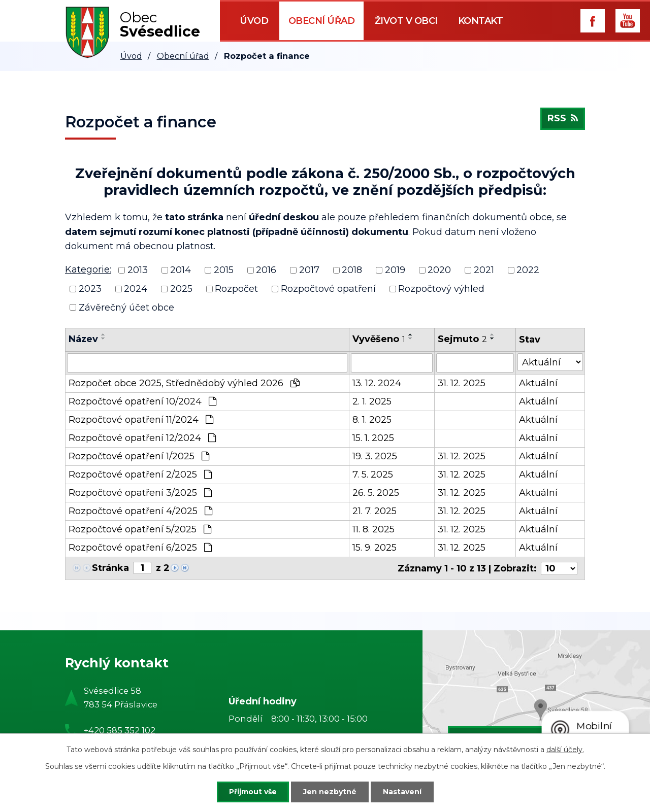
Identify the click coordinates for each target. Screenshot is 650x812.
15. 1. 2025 (373, 438)
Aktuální (538, 383)
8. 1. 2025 (372, 420)
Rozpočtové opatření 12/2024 (142, 438)
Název (83, 339)
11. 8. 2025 (373, 529)
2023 (90, 289)
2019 (395, 270)
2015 (224, 270)
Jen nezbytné (330, 792)
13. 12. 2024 (377, 383)
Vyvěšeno (379, 339)
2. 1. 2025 (372, 401)
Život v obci (406, 21)
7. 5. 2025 (373, 475)
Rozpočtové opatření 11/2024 (141, 420)
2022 (528, 270)
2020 (439, 270)
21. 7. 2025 (375, 511)
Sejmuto (462, 339)
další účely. (565, 750)
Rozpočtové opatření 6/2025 (140, 548)
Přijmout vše (253, 792)
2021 (484, 270)
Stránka (110, 568)
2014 (181, 270)
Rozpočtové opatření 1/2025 (139, 456)
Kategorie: (88, 269)
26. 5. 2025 (376, 493)
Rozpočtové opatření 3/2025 (140, 493)
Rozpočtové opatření (328, 289)
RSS (563, 119)
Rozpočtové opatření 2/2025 (140, 475)
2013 (138, 270)
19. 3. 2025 (375, 456)
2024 (136, 289)
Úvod (254, 21)
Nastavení (402, 792)
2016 (266, 270)
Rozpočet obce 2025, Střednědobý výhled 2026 (184, 383)
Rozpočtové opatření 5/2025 (140, 529)
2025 (181, 289)
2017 (309, 270)
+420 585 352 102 (120, 730)
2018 (352, 270)
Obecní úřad (322, 21)
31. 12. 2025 (462, 383)
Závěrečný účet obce (126, 307)
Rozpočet (236, 289)
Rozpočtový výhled (441, 289)
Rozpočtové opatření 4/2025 (140, 511)
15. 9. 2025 (375, 548)
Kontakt (481, 21)
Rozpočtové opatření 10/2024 (142, 401)
